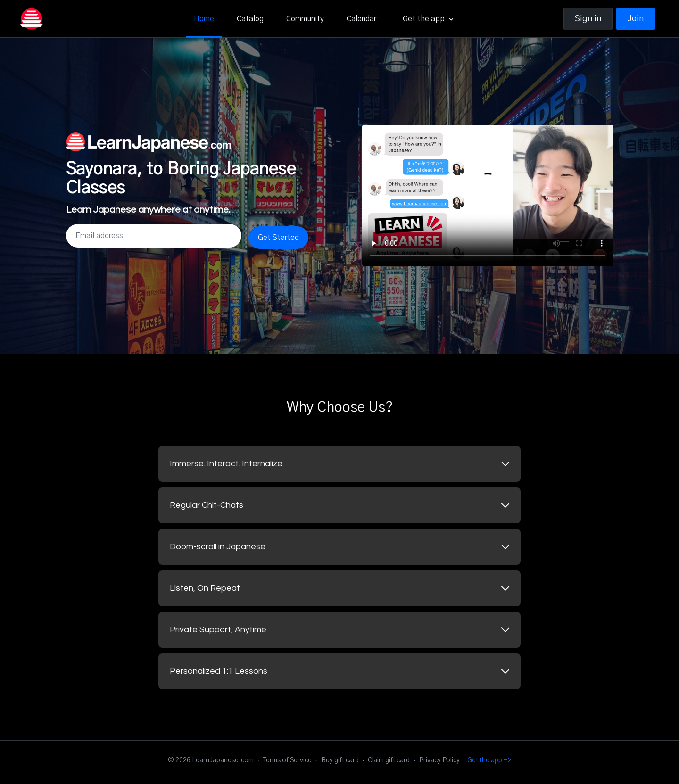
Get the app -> (489, 760)
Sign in (588, 19)
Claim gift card (389, 760)
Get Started (278, 238)
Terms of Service (287, 760)
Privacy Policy (439, 760)
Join (636, 19)
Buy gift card (340, 760)
